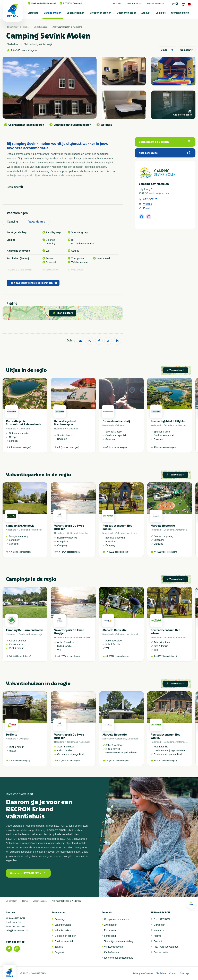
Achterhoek (181, 425)
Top (191, 903)
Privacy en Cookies (143, 973)
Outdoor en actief (126, 13)
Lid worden (160, 925)
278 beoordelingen (70, 447)
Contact (158, 941)
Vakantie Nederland (155, 4)
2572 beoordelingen (119, 552)
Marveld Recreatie (163, 526)
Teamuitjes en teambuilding (119, 941)
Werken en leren (180, 13)
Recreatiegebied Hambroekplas (65, 423)
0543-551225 (150, 199)
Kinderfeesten (111, 952)
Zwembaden (111, 925)
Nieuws (158, 936)
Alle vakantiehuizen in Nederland (67, 27)
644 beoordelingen (22, 447)
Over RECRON (134, 4)
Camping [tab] (12, 222)
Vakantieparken (75, 13)
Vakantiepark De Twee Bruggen (69, 527)
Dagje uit (161, 13)
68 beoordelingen (21, 761)
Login (174, 4)
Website (148, 204)
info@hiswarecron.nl (17, 931)
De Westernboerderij (116, 421)
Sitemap (184, 973)
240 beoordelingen (22, 552)
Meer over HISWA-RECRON (28, 873)
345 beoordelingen (26, 50)
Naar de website (165, 153)
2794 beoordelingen (71, 552)
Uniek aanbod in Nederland (42, 3)
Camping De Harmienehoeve (25, 630)
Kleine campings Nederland (119, 958)
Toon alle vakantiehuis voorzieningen (33, 283)
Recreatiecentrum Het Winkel (117, 527)
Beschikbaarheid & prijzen (165, 142)
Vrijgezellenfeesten (114, 947)
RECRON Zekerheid (71, 3)
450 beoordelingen (166, 447)
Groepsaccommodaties (116, 919)
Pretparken (110, 930)
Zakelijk (146, 13)
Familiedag (110, 936)
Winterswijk (37, 634)
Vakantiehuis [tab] (37, 222)
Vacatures (117, 4)
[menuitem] (33, 13)
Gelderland (24, 429)
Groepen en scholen (101, 13)
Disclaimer (161, 973)
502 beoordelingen (118, 447)
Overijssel (24, 739)
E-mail (147, 208)
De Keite (12, 735)
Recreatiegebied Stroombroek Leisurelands (23, 423)
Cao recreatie (161, 952)
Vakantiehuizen (53, 13)
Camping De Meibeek (20, 526)
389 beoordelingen (22, 656)
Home (26, 27)
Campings (33, 13)
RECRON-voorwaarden (166, 947)
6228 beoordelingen (167, 552)
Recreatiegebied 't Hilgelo (168, 421)
